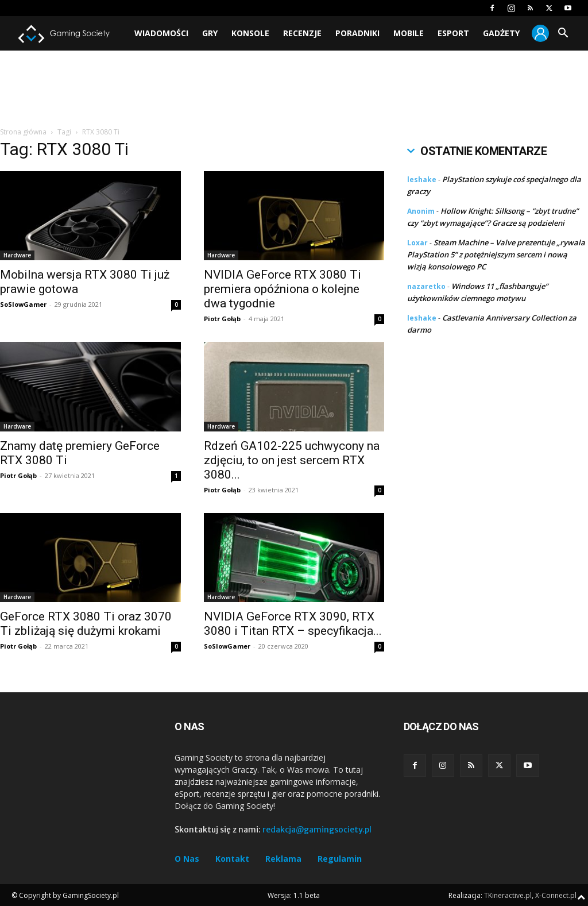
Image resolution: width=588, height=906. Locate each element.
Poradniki (357, 33)
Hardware (17, 255)
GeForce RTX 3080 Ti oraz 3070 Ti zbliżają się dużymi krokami (86, 624)
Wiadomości (161, 33)
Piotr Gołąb (222, 319)
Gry (210, 33)
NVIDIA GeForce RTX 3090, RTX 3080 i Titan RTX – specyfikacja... (293, 624)
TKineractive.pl (508, 895)
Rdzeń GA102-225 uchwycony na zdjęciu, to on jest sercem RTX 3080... (292, 460)
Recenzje (302, 33)
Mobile (409, 33)
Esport (453, 33)
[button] (563, 34)
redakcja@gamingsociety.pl (317, 830)
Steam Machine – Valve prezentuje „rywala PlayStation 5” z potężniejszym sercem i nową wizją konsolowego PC (496, 255)
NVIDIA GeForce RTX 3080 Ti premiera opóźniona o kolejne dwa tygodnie (283, 289)
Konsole (250, 33)
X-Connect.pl (556, 895)
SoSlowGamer (23, 304)
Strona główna (23, 132)
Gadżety (501, 33)
